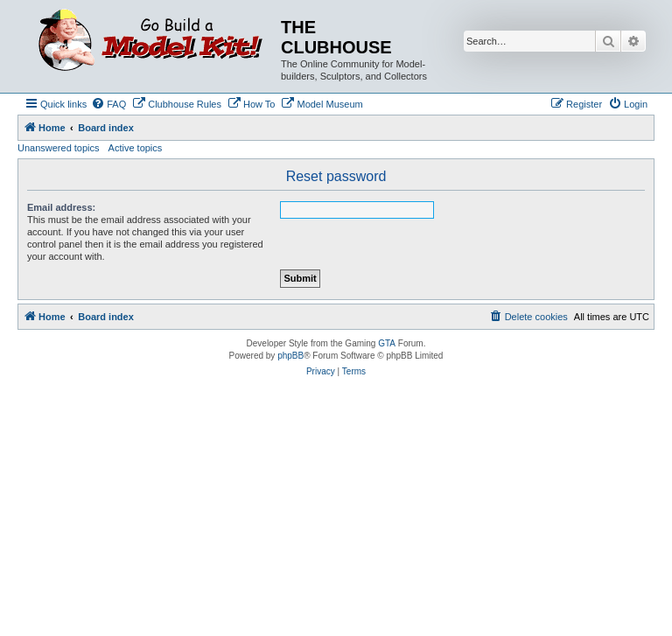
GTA (387, 343)
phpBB (290, 356)
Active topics (136, 148)
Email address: (61, 207)
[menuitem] (108, 104)
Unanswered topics (59, 148)
